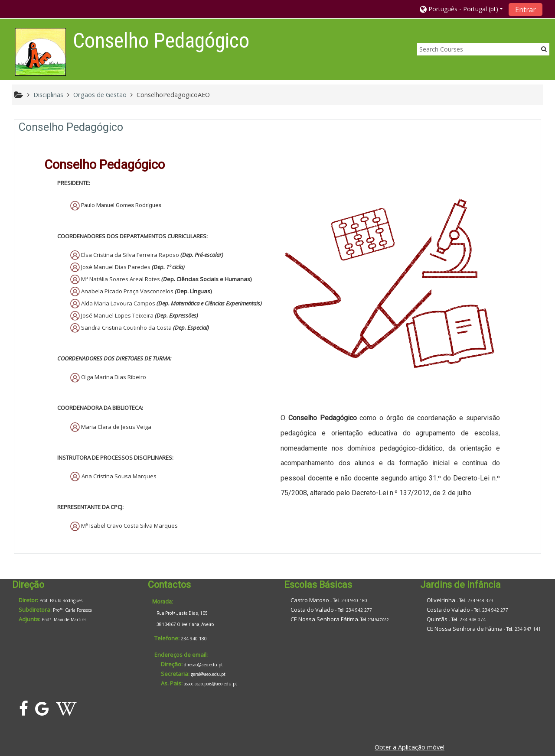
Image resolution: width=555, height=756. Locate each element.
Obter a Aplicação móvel (410, 747)
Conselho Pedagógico (71, 127)
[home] (41, 52)
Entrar (526, 10)
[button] (462, 9)
